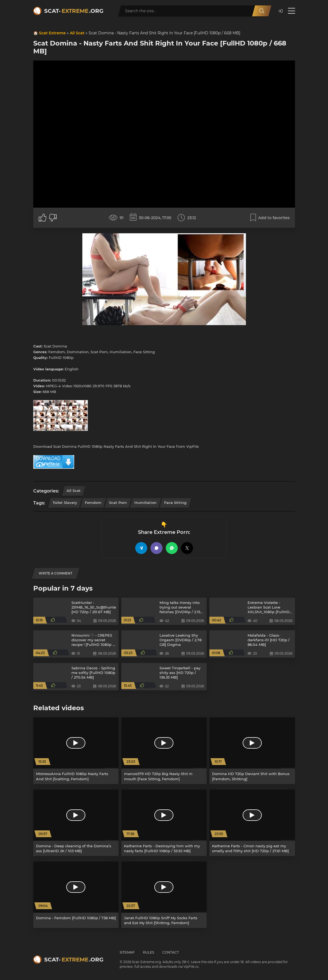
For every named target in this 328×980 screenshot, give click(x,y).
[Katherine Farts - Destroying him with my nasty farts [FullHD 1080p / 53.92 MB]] (164, 823)
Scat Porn (118, 503)
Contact (171, 952)
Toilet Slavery (65, 503)
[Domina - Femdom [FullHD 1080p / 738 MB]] (76, 895)
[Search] (262, 11)
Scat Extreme (52, 33)
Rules (148, 952)
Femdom (93, 503)
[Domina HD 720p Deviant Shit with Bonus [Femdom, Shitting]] (252, 751)
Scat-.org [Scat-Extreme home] (74, 11)
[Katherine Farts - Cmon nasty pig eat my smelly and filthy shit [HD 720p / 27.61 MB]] (252, 823)
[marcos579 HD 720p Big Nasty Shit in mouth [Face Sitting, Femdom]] (164, 751)
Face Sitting (175, 503)
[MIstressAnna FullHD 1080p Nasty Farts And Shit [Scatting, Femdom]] (76, 751)
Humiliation (145, 503)
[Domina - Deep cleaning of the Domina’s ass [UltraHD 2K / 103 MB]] (76, 823)
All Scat (77, 33)
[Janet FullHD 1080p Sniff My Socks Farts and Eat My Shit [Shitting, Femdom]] (164, 895)
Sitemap (127, 952)
